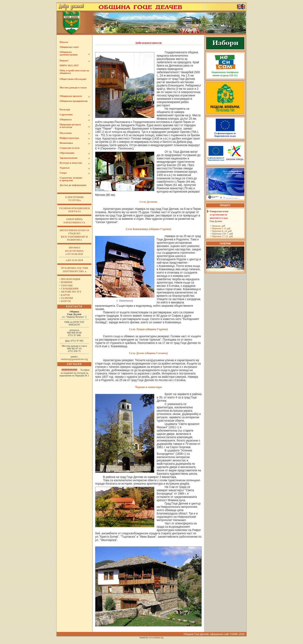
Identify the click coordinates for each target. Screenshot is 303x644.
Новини (67, 282)
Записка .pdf (218, 226)
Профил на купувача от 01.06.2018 (74, 251)
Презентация (71, 279)
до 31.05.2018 (75, 260)
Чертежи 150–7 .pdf (222, 234)
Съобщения (70, 289)
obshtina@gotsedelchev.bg (74, 359)
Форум (66, 301)
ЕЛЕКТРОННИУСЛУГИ (74, 199)
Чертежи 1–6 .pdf (221, 228)
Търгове (67, 286)
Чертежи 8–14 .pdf (222, 231)
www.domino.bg (156, 638)
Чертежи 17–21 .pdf (222, 236)
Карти (65, 295)
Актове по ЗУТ (71, 292)
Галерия (67, 298)
